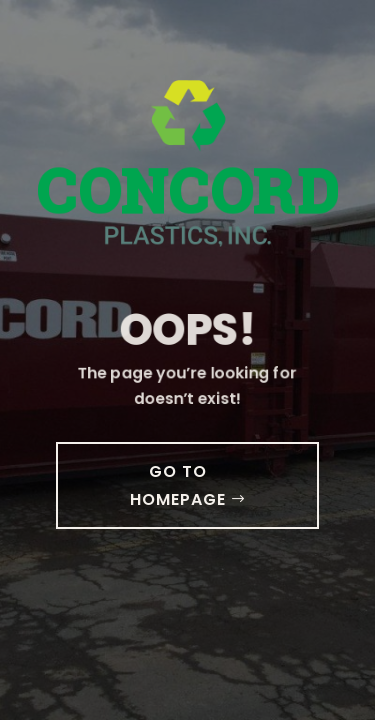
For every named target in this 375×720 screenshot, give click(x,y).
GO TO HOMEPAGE (178, 485)
